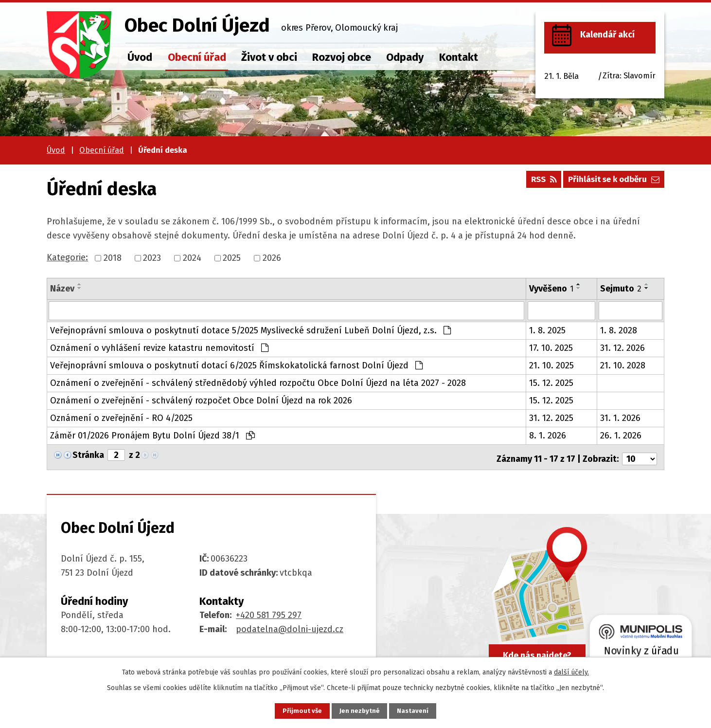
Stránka (88, 455)
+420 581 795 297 (269, 611)
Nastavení (419, 710)
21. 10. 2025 (551, 365)
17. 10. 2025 (551, 347)
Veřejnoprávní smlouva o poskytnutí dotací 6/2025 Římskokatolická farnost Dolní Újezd (236, 365)
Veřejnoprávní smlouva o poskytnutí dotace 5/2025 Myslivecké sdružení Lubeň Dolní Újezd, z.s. (250, 330)
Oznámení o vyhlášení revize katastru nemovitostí (159, 347)
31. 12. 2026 (622, 347)
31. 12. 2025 (551, 418)
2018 (113, 258)
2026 (272, 258)
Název (62, 289)
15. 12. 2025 (551, 382)
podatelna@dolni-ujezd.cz (290, 625)
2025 (232, 258)
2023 (152, 258)
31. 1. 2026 (620, 418)
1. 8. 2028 (619, 330)
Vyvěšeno (551, 289)
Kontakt (459, 57)
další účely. (571, 671)
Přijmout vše (296, 710)
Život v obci (269, 57)
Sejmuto (621, 289)
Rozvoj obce (342, 57)
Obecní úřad (197, 57)
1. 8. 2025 (547, 330)
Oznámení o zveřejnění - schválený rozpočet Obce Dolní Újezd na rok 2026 (201, 400)
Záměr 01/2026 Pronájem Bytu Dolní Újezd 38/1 (152, 435)
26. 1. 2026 (621, 435)
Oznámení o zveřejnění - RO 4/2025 (121, 418)
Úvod (140, 57)
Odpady (405, 57)
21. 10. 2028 (623, 365)
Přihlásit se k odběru (611, 182)
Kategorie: (67, 257)
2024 (192, 258)
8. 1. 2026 (548, 435)
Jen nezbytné (360, 710)
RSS (534, 182)
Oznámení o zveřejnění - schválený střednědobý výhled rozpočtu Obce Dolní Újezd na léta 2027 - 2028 (258, 382)
